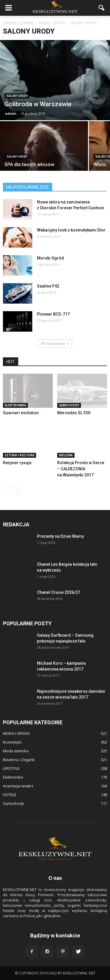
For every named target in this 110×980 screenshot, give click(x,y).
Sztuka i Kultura (20, 455)
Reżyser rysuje (17, 463)
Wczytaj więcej (55, 343)
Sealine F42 (48, 286)
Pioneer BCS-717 (53, 314)
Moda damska (16, 751)
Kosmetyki (12, 742)
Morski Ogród (50, 258)
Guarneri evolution (21, 413)
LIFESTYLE (11, 768)
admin (11, 113)
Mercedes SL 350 (74, 413)
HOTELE (10, 795)
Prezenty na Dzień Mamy (60, 536)
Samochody (69, 405)
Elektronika (15, 405)
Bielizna (66, 455)
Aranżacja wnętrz (18, 786)
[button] (102, 8)
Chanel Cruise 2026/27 (59, 592)
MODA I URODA (16, 733)
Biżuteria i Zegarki (19, 760)
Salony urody (17, 96)
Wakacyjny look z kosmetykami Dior (71, 230)
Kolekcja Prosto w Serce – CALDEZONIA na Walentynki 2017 (81, 469)
